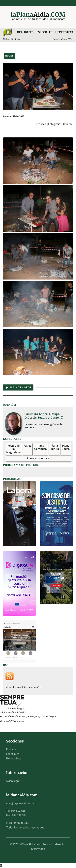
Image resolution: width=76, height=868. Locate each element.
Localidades (24, 32)
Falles (27, 446)
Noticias (16, 39)
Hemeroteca (64, 32)
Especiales (44, 32)
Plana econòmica (38, 458)
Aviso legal (13, 781)
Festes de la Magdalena (13, 449)
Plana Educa (66, 447)
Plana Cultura (54, 447)
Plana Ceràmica (41, 447)
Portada (11, 749)
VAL (71, 39)
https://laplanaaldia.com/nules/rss (23, 687)
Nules (6, 39)
